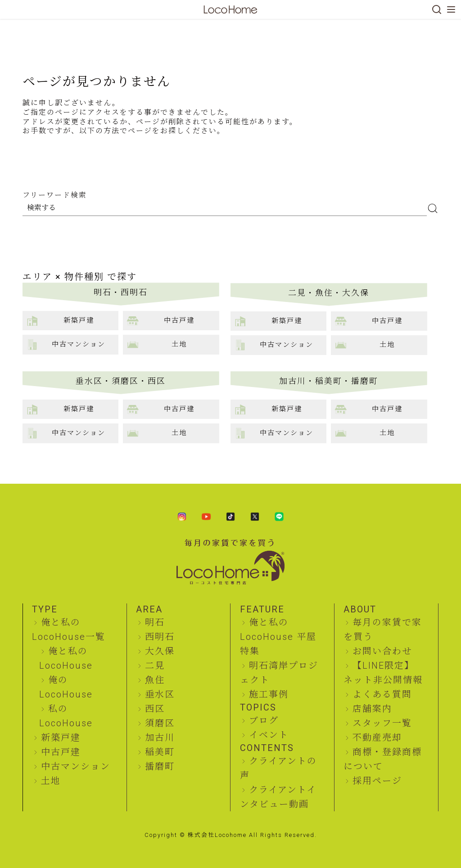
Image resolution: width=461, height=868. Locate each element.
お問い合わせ (382, 651)
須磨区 (160, 723)
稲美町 (160, 752)
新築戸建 (61, 738)
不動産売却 (377, 738)
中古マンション (76, 766)
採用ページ (377, 781)
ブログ (264, 720)
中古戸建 (61, 752)
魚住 (155, 680)
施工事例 (269, 694)
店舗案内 (372, 709)
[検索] (437, 9)
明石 (155, 622)
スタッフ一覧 (382, 723)
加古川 (160, 738)
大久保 (160, 651)
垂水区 (160, 694)
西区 (155, 709)
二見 (155, 666)
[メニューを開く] (451, 9)
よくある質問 (382, 694)
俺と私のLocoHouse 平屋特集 (278, 637)
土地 (51, 781)
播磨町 (160, 766)
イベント (269, 735)
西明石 (160, 637)
